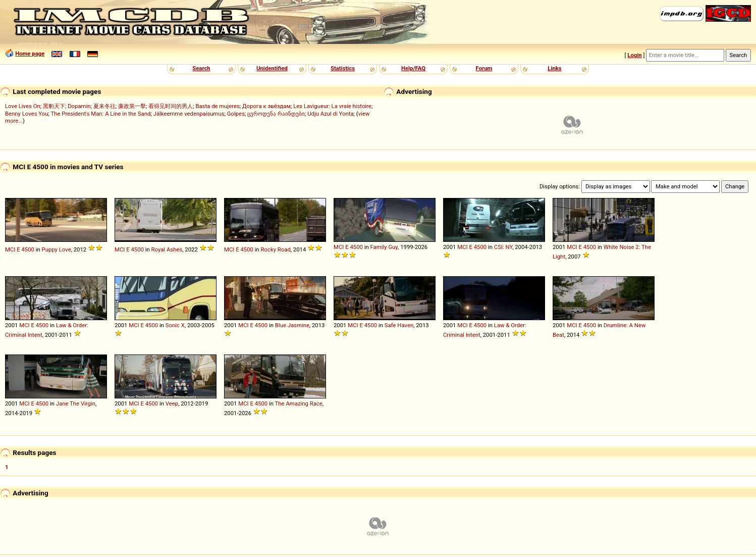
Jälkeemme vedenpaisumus (189, 114)
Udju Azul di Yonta (330, 114)
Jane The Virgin (76, 403)
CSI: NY (503, 247)
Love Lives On (23, 106)
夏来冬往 (104, 106)
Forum (484, 68)
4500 (28, 249)
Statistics (343, 68)
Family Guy (384, 247)
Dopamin (79, 106)
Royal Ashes (167, 249)
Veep (172, 403)
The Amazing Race (299, 403)
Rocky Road (276, 249)
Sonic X (175, 325)
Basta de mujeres (217, 106)
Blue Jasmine (292, 325)
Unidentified (272, 68)
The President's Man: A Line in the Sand (100, 114)
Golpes (236, 114)
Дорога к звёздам (266, 106)
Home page (30, 54)
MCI (10, 249)
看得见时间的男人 (171, 106)
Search (201, 68)
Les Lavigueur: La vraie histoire (332, 106)
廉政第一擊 (132, 106)
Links (554, 68)
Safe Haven (399, 325)
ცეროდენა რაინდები (276, 114)
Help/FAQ (413, 68)
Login (634, 55)
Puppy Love (57, 249)
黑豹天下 (54, 106)
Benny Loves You (26, 114)
